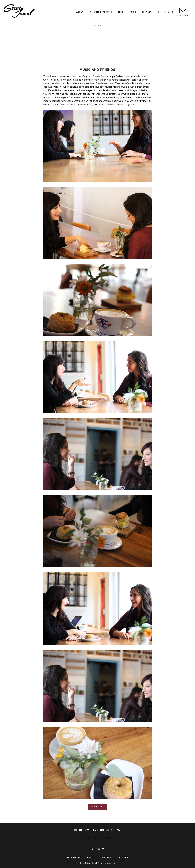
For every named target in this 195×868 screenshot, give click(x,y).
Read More (98, 807)
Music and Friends (97, 70)
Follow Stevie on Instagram (97, 830)
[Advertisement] (97, 47)
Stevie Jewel (19, 11)
